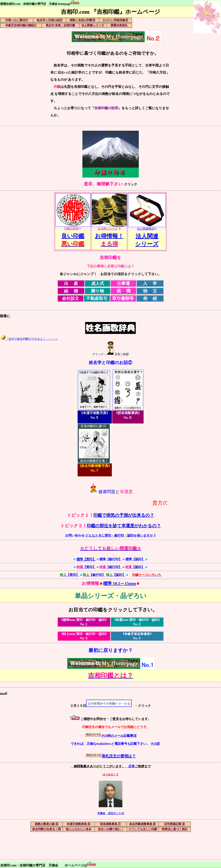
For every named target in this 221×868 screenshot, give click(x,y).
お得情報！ (109, 236)
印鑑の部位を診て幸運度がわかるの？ (124, 526)
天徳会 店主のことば (111, 813)
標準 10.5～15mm (120, 583)
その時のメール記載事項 (119, 736)
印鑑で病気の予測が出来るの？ (124, 515)
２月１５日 (78, 706)
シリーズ (147, 244)
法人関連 (147, 236)
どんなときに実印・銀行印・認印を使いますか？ (121, 536)
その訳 (155, 744)
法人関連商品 (147, 227)
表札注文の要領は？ (119, 756)
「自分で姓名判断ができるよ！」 (32, 339)
